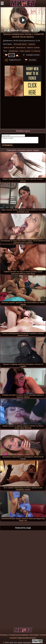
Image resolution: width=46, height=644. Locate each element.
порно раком (25, 51)
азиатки (32, 44)
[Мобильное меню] (2, 3)
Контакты (4, 635)
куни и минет (9, 47)
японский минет (20, 44)
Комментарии (33, 55)
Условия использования (19, 635)
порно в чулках (33, 47)
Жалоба (32, 60)
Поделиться (15, 60)
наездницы (13, 51)
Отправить (7, 145)
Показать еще (23, 528)
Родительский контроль (27, 638)
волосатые (21, 47)
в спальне (36, 51)
